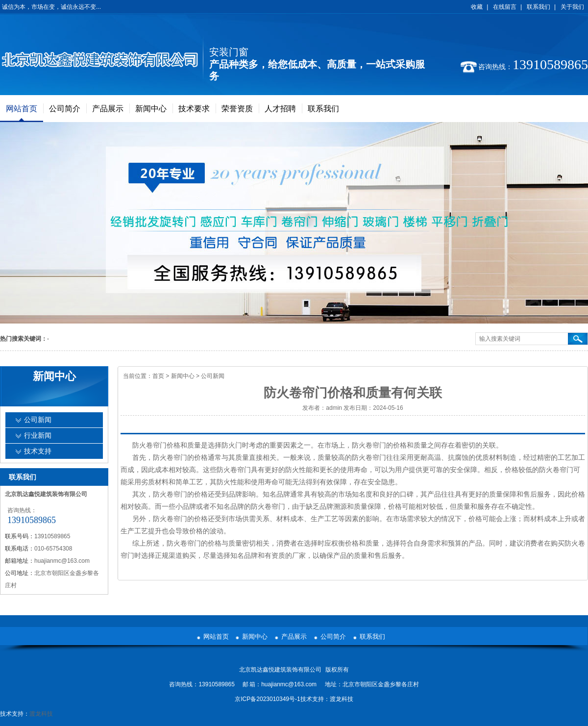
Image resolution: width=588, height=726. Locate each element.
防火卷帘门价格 (156, 445)
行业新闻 (38, 436)
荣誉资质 (237, 109)
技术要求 (194, 109)
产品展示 (108, 109)
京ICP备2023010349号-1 (267, 699)
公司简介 (65, 109)
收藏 (477, 7)
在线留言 (505, 7)
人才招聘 (280, 109)
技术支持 (38, 451)
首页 (158, 376)
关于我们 (572, 7)
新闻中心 (151, 109)
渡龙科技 (342, 699)
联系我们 (539, 7)
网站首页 (22, 109)
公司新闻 (213, 376)
